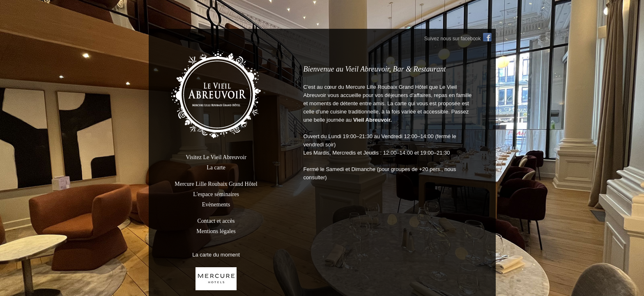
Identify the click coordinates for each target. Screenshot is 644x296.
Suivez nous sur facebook (452, 39)
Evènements (216, 205)
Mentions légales (216, 231)
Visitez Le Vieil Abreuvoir (216, 157)
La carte (216, 168)
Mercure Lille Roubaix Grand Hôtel (216, 184)
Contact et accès (216, 221)
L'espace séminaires (216, 194)
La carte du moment (216, 255)
